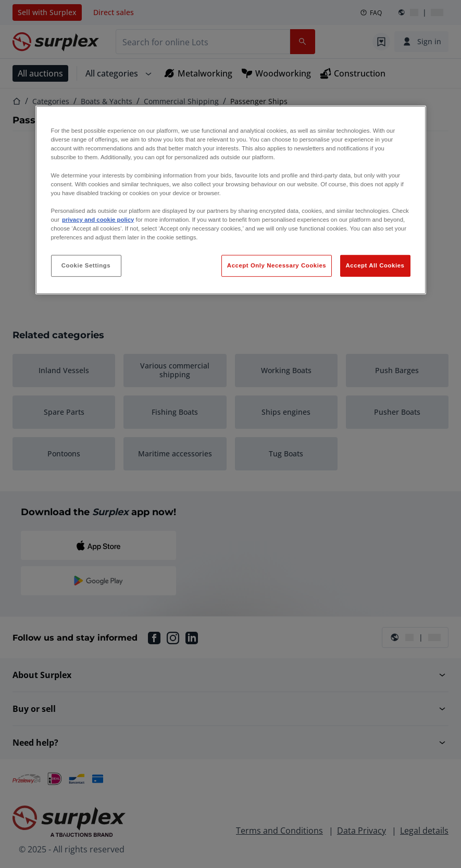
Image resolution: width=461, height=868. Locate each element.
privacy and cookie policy (98, 220)
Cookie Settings (86, 265)
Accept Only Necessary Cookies (277, 265)
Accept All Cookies (375, 265)
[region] (231, 200)
